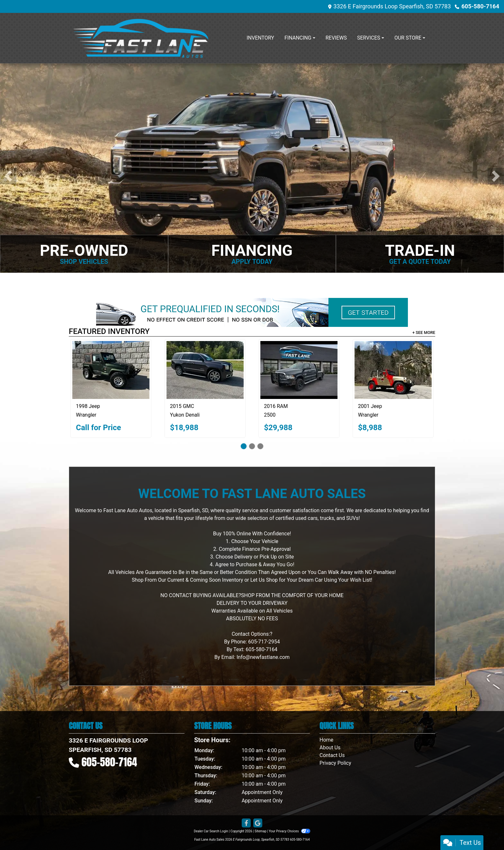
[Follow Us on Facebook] (246, 823)
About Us (330, 748)
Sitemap (261, 831)
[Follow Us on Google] (258, 823)
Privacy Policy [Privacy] (335, 763)
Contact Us (332, 755)
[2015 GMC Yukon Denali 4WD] (205, 370)
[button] (8, 176)
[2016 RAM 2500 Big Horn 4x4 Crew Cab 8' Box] (299, 370)
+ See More (424, 333)
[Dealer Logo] (141, 38)
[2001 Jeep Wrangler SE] (393, 370)
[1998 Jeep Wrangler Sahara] (111, 370)
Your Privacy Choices (289, 831)
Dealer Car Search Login (211, 831)
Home (326, 740)
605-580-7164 (480, 6)
